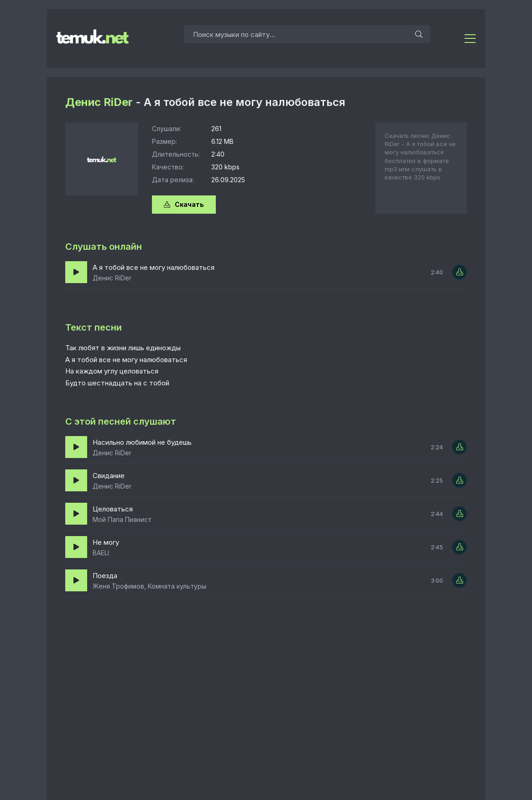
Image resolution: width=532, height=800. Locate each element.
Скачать (184, 204)
